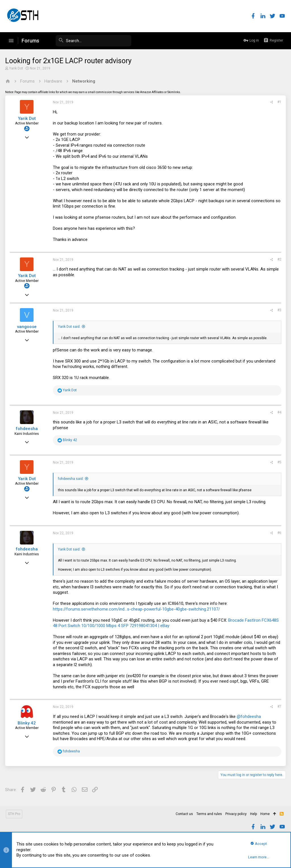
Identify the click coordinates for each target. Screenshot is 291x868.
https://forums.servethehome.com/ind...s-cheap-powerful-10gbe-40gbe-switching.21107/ (137, 609)
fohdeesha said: (71, 479)
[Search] (89, 41)
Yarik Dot (17, 68)
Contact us (184, 814)
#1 (279, 102)
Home (265, 814)
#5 (279, 462)
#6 (279, 533)
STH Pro (14, 814)
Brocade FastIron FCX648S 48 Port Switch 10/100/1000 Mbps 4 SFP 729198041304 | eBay (166, 623)
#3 (279, 310)
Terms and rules (209, 814)
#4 (279, 412)
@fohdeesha (249, 716)
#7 (279, 707)
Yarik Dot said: (70, 327)
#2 (279, 259)
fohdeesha (27, 429)
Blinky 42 (27, 723)
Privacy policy (236, 814)
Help (253, 814)
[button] (11, 41)
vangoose (27, 327)
